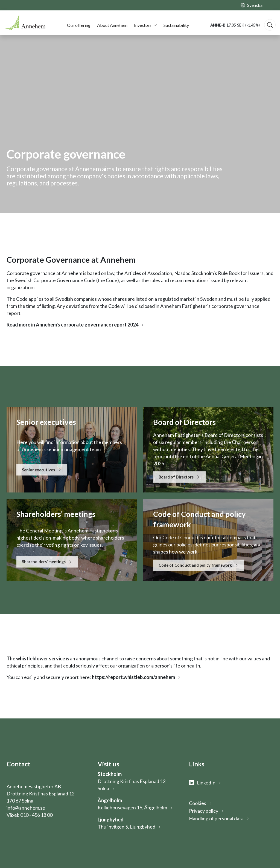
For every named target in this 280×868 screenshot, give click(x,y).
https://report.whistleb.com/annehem (133, 677)
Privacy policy (204, 811)
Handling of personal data (216, 818)
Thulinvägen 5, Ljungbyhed (126, 827)
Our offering (79, 25)
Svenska (255, 5)
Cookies (198, 803)
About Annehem (112, 25)
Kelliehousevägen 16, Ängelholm (132, 807)
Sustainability (176, 25)
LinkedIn (202, 783)
